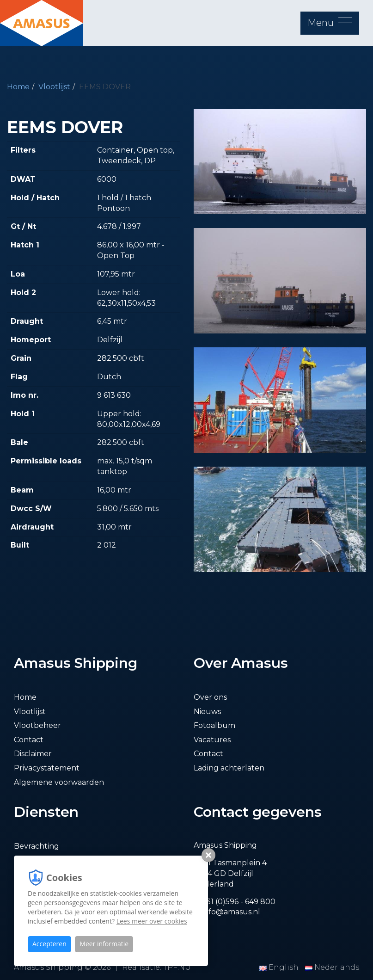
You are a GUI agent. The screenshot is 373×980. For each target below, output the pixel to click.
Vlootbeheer (37, 725)
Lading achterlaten (229, 768)
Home (18, 87)
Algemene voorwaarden (59, 782)
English (280, 967)
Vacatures (212, 740)
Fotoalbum (214, 725)
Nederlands (332, 967)
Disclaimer (33, 754)
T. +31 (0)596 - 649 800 (235, 902)
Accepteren (49, 944)
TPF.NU (177, 967)
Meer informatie (104, 944)
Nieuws (207, 712)
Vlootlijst (54, 87)
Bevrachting (37, 846)
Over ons (210, 697)
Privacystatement (47, 768)
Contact (29, 740)
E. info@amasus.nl (227, 912)
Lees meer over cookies (152, 921)
